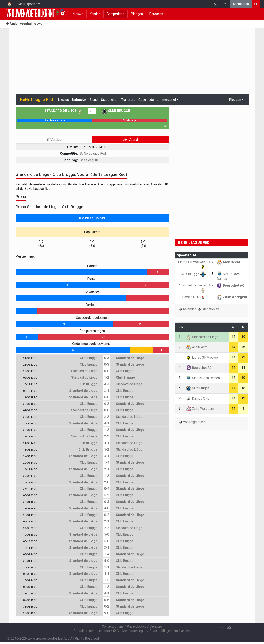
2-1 (92, 111)
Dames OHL (194, 297)
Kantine (95, 14)
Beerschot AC (231, 286)
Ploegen (137, 14)
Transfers (128, 100)
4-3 (107, 384)
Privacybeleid (137, 626)
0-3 (107, 358)
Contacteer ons (113, 626)
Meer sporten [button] (28, 4)
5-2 (107, 449)
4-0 (107, 508)
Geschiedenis (148, 100)
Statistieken (110, 100)
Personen (156, 14)
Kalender (79, 100)
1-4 (107, 463)
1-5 (107, 580)
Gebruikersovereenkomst (92, 631)
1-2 (107, 378)
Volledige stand (194, 422)
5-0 (107, 534)
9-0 (107, 613)
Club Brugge (116, 111)
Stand (94, 100)
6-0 (107, 397)
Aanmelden (241, 4)
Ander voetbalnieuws (24, 24)
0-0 (107, 371)
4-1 (107, 423)
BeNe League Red (93, 154)
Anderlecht (228, 262)
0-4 (107, 489)
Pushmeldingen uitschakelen (170, 631)
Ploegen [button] (235, 100)
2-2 (107, 417)
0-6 (107, 600)
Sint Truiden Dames (203, 378)
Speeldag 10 (89, 160)
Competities (115, 14)
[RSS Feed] (229, 628)
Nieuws (78, 14)
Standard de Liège (63, 111)
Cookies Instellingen (130, 631)
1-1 (107, 567)
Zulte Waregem (232, 297)
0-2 (107, 404)
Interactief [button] (169, 100)
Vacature (156, 626)
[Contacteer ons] (221, 628)
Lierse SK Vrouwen (203, 357)
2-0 (107, 482)
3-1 (107, 391)
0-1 (211, 297)
